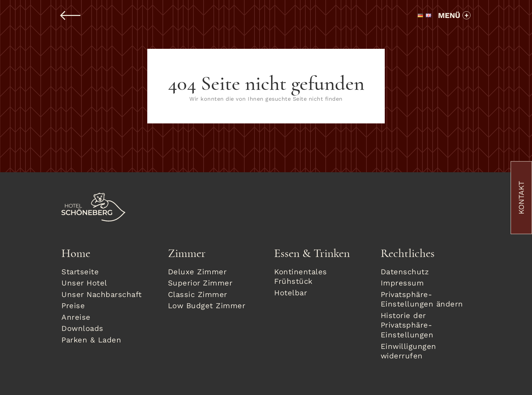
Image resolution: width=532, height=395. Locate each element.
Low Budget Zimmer (207, 306)
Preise (73, 306)
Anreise (76, 317)
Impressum (402, 283)
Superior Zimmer (200, 283)
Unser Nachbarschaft (102, 294)
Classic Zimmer (198, 294)
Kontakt (521, 198)
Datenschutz (405, 272)
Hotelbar (291, 293)
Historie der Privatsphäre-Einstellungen (407, 325)
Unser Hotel (84, 283)
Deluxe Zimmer (197, 272)
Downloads (82, 328)
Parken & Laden (91, 340)
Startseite (80, 272)
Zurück (71, 15)
